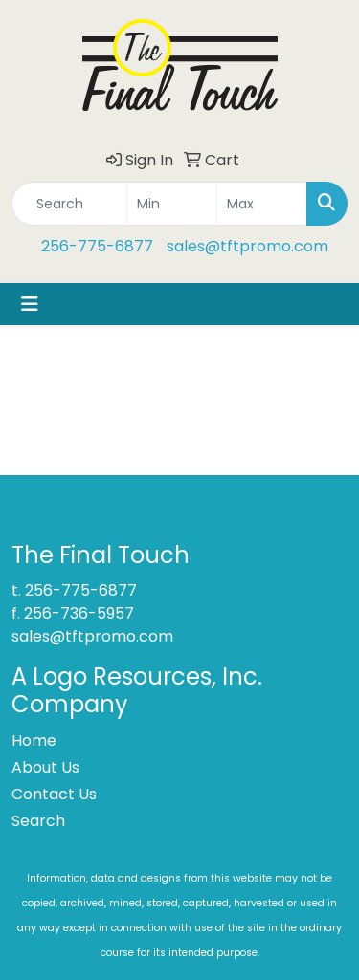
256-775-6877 (97, 246)
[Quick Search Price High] (262, 204)
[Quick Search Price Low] (172, 204)
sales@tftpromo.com (247, 246)
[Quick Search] (69, 204)
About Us (45, 767)
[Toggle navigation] (30, 304)
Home (34, 740)
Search (38, 821)
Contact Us (54, 794)
